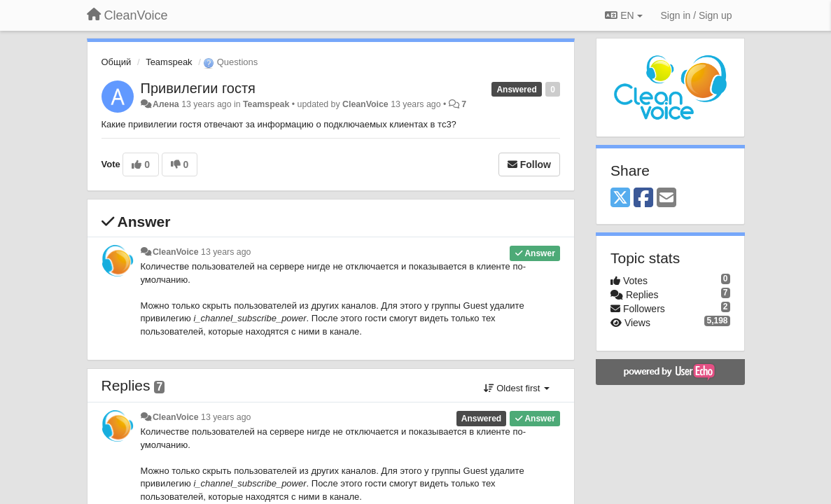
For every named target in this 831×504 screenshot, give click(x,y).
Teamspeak (169, 62)
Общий (117, 62)
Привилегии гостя (198, 88)
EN (623, 15)
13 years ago (226, 252)
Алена (166, 104)
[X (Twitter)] (620, 198)
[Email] (666, 198)
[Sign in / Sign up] (697, 15)
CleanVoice (365, 104)
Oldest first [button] (517, 388)
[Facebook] (643, 198)
